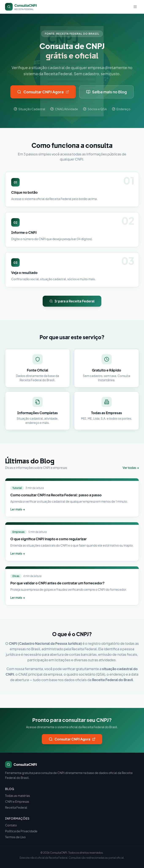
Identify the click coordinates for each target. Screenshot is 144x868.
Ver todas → (131, 468)
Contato (11, 825)
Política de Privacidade (21, 831)
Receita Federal (16, 807)
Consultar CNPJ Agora (43, 92)
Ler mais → (18, 509)
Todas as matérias (18, 796)
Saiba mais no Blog (106, 92)
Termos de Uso (15, 837)
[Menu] (135, 7)
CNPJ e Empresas (17, 801)
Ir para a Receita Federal (72, 301)
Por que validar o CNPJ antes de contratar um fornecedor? (57, 583)
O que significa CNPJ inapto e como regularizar (48, 539)
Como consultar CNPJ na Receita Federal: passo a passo (56, 495)
